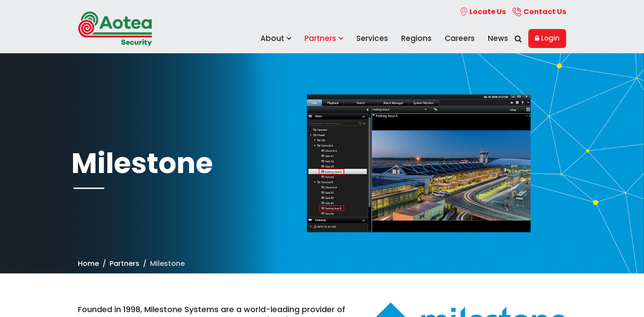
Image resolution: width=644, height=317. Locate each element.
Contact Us (539, 12)
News (498, 38)
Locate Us (483, 12)
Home (88, 264)
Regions (416, 38)
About (276, 38)
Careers (460, 38)
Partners (324, 38)
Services (372, 38)
